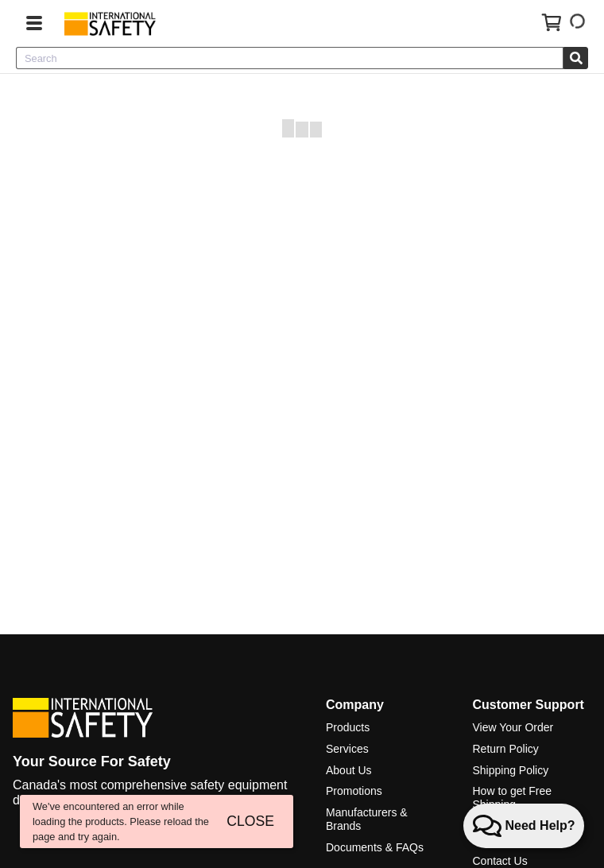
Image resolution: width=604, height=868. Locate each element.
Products (348, 727)
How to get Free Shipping (512, 798)
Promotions (354, 791)
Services (347, 749)
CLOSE (250, 821)
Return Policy (505, 749)
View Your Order (513, 727)
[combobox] (290, 58)
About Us (349, 770)
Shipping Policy (510, 770)
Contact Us (499, 861)
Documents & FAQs (375, 847)
